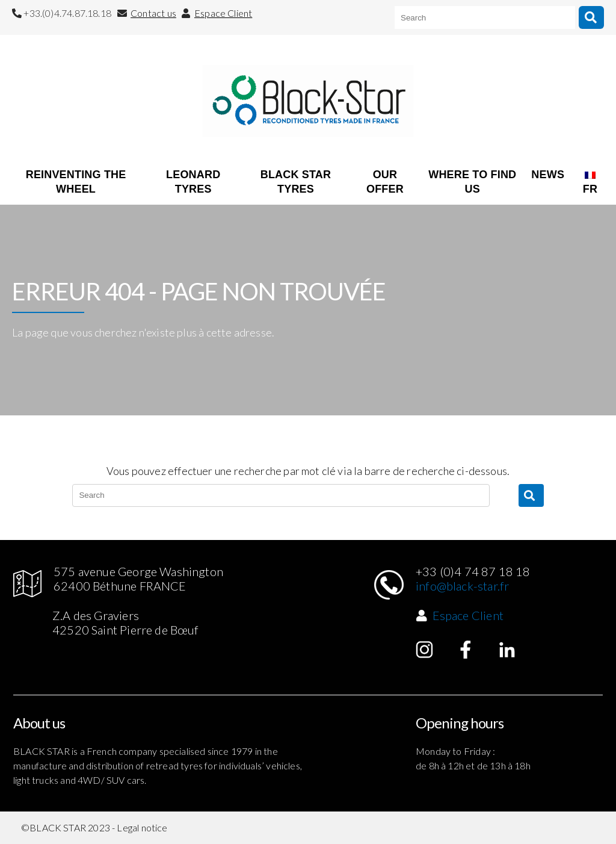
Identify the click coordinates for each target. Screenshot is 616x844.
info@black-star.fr (462, 586)
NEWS (548, 175)
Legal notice (142, 827)
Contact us (153, 13)
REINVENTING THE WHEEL (76, 182)
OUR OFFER (385, 182)
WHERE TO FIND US (472, 182)
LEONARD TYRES (193, 182)
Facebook (466, 650)
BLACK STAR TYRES (296, 182)
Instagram (425, 650)
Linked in (507, 650)
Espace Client (223, 13)
